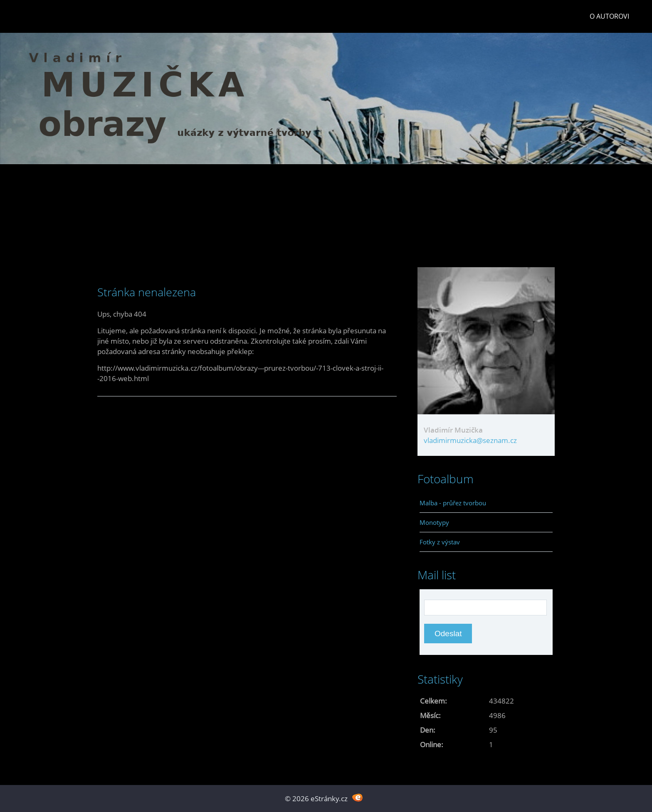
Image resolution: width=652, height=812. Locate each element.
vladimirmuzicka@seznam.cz (470, 440)
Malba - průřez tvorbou (453, 503)
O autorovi (609, 16)
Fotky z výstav (440, 542)
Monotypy (434, 522)
